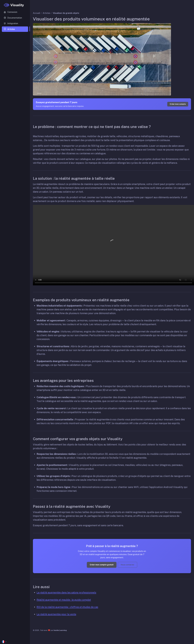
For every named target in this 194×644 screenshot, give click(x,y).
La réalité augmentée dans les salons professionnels (66, 592)
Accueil (37, 13)
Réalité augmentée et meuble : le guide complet (64, 600)
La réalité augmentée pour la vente (56, 614)
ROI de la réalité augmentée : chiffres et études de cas (67, 607)
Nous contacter (127, 565)
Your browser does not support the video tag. (113, 245)
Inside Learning (60, 630)
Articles (46, 13)
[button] (15, 642)
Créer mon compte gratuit (102, 565)
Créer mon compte (178, 104)
